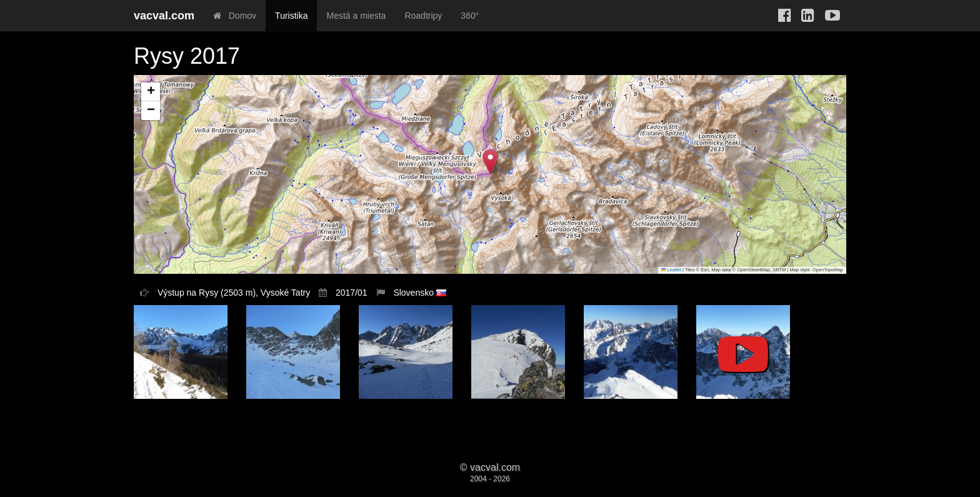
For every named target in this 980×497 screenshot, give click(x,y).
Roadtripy (423, 16)
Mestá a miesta (356, 16)
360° (470, 16)
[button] (490, 162)
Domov (235, 16)
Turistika (291, 16)
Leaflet (671, 270)
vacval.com (164, 16)
